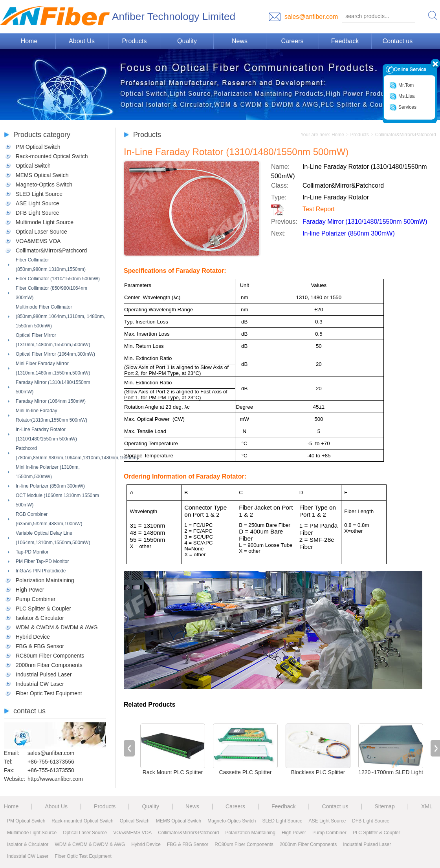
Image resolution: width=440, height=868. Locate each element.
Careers (292, 41)
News (240, 41)
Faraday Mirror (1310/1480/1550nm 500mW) (53, 387)
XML (427, 806)
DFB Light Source (38, 213)
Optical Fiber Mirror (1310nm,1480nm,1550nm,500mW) (53, 340)
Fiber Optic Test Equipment (49, 693)
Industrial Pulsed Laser (44, 674)
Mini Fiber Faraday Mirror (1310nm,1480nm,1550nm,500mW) (53, 368)
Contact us (398, 41)
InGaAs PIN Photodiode (41, 571)
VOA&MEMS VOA (38, 241)
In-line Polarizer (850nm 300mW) (50, 486)
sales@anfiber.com (311, 17)
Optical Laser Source (41, 232)
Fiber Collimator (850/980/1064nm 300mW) (51, 293)
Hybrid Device (33, 637)
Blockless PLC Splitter (318, 772)
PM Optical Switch (38, 147)
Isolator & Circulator (40, 618)
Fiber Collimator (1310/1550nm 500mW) (58, 279)
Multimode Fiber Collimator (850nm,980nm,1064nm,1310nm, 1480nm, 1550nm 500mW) (60, 316)
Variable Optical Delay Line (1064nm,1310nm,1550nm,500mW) (53, 538)
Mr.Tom (401, 85)
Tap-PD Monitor (32, 552)
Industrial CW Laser (40, 684)
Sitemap (385, 806)
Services (403, 107)
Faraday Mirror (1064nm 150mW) (51, 401)
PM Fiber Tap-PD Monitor (42, 561)
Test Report (319, 209)
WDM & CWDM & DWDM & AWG (57, 627)
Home (29, 41)
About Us (82, 41)
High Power (30, 590)
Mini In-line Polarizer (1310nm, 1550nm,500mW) (48, 472)
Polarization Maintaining (45, 580)
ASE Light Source (38, 203)
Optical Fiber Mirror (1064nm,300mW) (55, 354)
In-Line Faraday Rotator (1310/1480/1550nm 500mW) (46, 434)
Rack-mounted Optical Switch (52, 156)
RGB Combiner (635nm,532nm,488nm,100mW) (49, 519)
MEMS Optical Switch (42, 175)
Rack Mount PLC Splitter (173, 772)
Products (134, 41)
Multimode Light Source (45, 222)
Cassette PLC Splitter (246, 772)
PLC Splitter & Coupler (43, 609)
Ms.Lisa (402, 96)
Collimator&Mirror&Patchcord (51, 250)
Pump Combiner (36, 599)
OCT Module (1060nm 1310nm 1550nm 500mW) (57, 500)
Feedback (345, 41)
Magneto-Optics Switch (44, 185)
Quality (187, 41)
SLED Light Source (39, 194)
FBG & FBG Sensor (40, 646)
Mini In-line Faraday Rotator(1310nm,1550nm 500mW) (51, 415)
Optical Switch (33, 166)
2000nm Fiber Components (49, 665)
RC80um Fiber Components (50, 656)
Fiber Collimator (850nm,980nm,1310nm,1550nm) (51, 265)
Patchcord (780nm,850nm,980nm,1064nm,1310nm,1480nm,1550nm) (61, 453)
